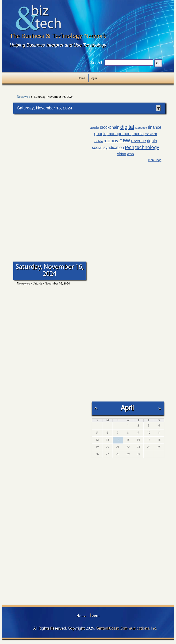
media (138, 134)
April (127, 408)
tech (130, 147)
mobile (98, 141)
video (122, 154)
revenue (139, 141)
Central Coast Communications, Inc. (126, 629)
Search (97, 63)
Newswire (23, 97)
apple (94, 127)
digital (127, 127)
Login (93, 78)
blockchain (110, 127)
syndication (114, 147)
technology (147, 147)
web (130, 154)
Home (81, 78)
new (125, 140)
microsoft (151, 134)
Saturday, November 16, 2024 (45, 108)
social (97, 147)
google (100, 134)
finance (155, 127)
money (111, 141)
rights (152, 141)
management (120, 134)
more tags (155, 160)
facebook (141, 128)
